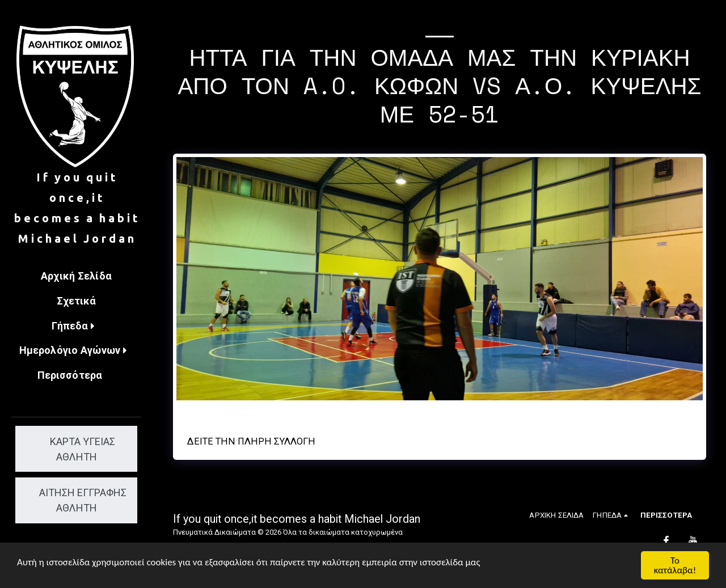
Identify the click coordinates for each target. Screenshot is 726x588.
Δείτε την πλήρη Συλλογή (251, 441)
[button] (77, 327)
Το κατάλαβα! (675, 565)
